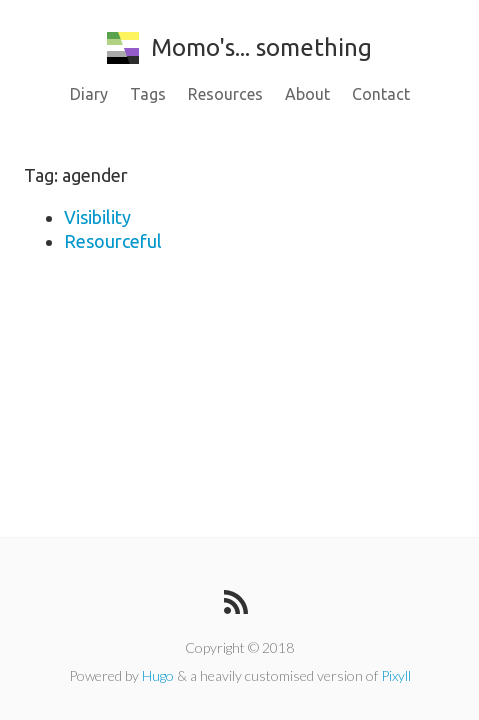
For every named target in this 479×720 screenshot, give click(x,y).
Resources (225, 94)
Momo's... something (239, 47)
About (307, 94)
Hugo (158, 675)
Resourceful (113, 241)
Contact (381, 94)
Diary (89, 94)
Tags (148, 94)
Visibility (97, 217)
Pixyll (396, 675)
